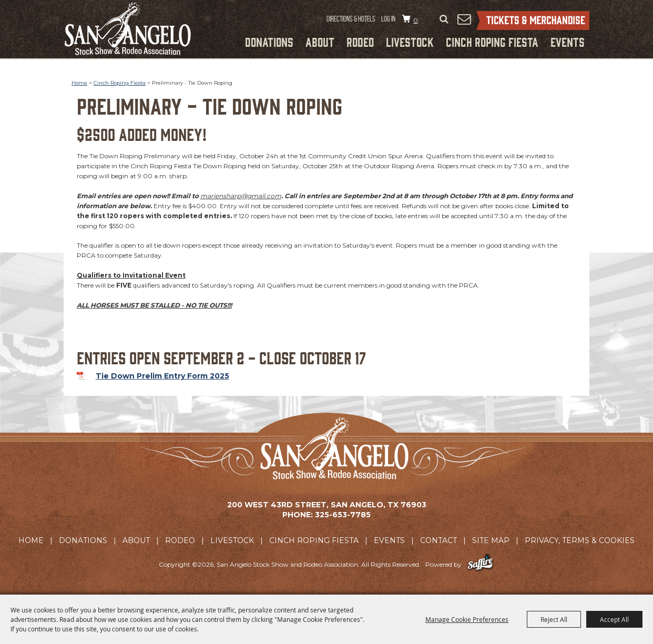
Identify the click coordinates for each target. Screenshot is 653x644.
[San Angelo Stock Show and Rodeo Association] (128, 29)
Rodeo (360, 42)
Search (444, 19)
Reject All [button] (554, 619)
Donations (269, 42)
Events (568, 42)
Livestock (410, 42)
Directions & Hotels (351, 19)
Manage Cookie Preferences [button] (467, 619)
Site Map (491, 540)
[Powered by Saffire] (480, 564)
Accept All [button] (614, 619)
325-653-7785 (343, 515)
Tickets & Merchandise (533, 21)
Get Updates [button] (464, 19)
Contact (438, 540)
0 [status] (416, 20)
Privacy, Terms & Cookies (580, 540)
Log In (388, 19)
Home (79, 83)
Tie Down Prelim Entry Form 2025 (162, 376)
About (320, 42)
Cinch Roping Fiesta (492, 42)
